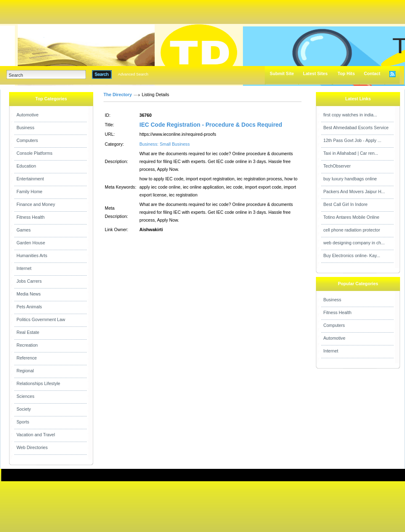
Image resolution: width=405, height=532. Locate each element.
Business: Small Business (165, 144)
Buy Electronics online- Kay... (352, 255)
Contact (372, 73)
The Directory (118, 95)
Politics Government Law (41, 319)
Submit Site (282, 73)
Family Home (29, 192)
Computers (27, 140)
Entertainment (30, 179)
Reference (27, 358)
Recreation (27, 345)
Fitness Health (31, 217)
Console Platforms (34, 153)
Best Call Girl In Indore (345, 204)
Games (24, 230)
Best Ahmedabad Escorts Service (356, 128)
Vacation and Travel (36, 435)
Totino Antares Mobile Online (351, 217)
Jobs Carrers (29, 281)
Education (26, 166)
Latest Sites (316, 73)
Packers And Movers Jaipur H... (354, 192)
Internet (24, 268)
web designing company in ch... (354, 243)
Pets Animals (29, 307)
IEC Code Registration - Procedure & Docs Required (211, 125)
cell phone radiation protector (352, 230)
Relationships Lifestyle (38, 383)
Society (24, 409)
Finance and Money (36, 204)
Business (25, 128)
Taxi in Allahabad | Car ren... (351, 153)
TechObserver (337, 166)
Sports (23, 422)
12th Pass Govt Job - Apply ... (352, 140)
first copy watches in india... (350, 115)
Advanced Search (133, 74)
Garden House (31, 243)
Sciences (25, 396)
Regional (25, 371)
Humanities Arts (32, 255)
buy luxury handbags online (350, 179)
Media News (29, 294)
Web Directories (32, 447)
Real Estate (28, 332)
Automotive (27, 115)
